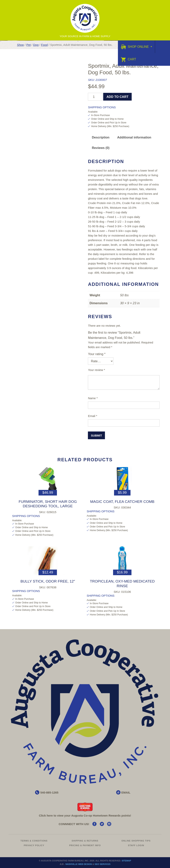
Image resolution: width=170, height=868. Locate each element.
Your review (96, 370)
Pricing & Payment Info (85, 845)
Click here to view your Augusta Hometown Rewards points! (85, 815)
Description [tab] (101, 137)
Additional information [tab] (134, 137)
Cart (128, 59)
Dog (36, 45)
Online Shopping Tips (136, 841)
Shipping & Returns (85, 841)
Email (93, 416)
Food (44, 45)
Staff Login (136, 845)
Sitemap (126, 861)
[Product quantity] (95, 97)
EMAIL (126, 792)
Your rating (97, 354)
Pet (29, 45)
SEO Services (103, 864)
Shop (20, 45)
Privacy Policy (34, 845)
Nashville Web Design (79, 864)
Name (93, 398)
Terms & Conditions (34, 841)
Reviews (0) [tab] (101, 148)
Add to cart (117, 97)
